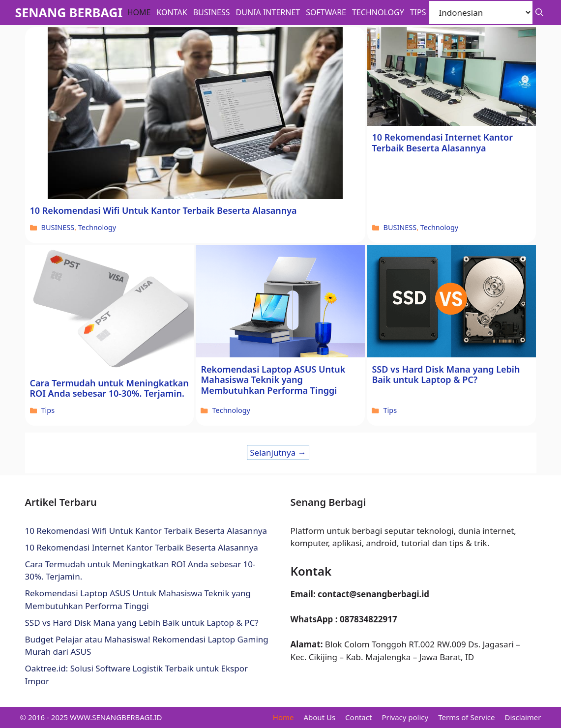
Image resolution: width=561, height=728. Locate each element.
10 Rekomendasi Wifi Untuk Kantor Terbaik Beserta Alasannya (163, 210)
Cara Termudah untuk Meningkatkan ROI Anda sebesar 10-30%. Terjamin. (109, 388)
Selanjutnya (278, 452)
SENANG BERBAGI (69, 12)
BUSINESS (212, 12)
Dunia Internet (268, 12)
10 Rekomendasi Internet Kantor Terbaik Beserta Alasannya (443, 143)
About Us (319, 717)
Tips (418, 12)
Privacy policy (405, 717)
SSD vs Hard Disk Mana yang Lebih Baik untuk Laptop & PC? (446, 375)
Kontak (172, 12)
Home (139, 12)
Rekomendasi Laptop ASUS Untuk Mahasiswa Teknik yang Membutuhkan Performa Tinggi (273, 380)
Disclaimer (523, 717)
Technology (378, 12)
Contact (358, 717)
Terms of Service (466, 717)
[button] (539, 13)
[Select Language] (481, 13)
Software (326, 12)
